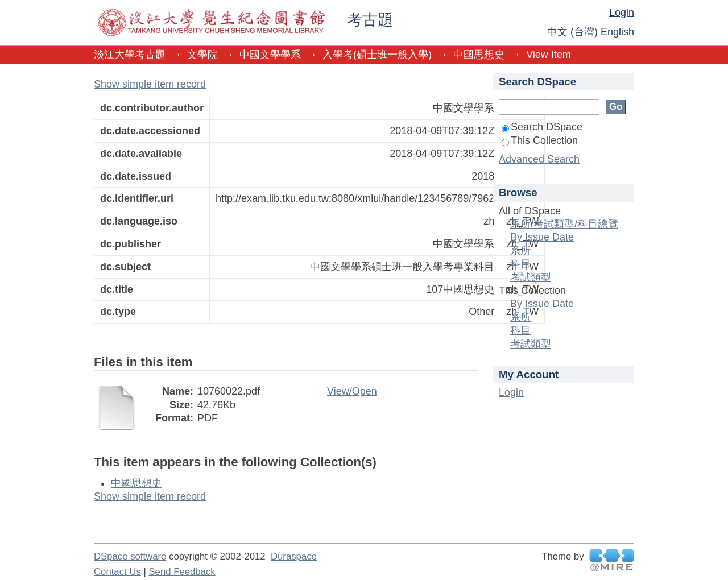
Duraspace (294, 556)
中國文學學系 (270, 55)
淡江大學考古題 (130, 55)
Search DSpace (542, 127)
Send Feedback (182, 572)
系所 (520, 251)
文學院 (202, 55)
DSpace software (130, 556)
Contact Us (117, 572)
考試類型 (531, 277)
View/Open (352, 391)
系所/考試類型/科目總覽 (564, 224)
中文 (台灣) (572, 32)
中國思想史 (479, 55)
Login (622, 13)
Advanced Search (539, 159)
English (617, 32)
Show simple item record (150, 84)
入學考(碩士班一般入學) (377, 55)
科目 (520, 264)
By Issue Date (542, 237)
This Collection (540, 140)
